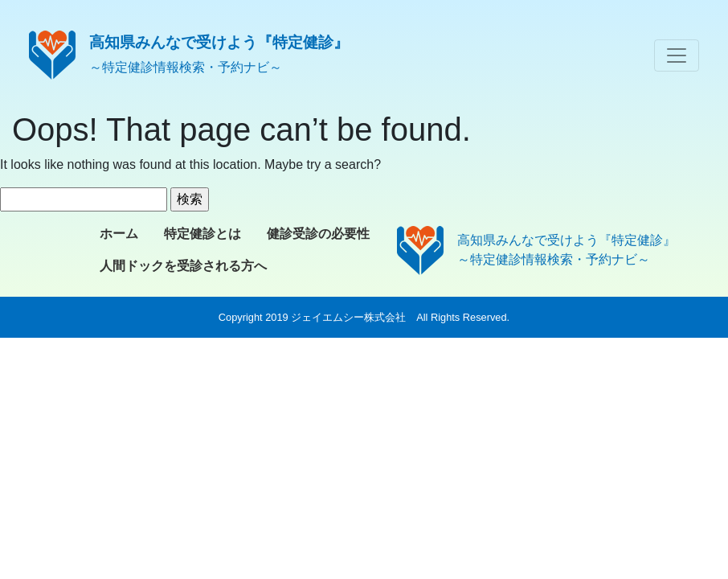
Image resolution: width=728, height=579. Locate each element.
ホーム (119, 234)
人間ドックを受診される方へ (183, 266)
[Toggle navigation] (677, 55)
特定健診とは (202, 234)
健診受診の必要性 (318, 234)
